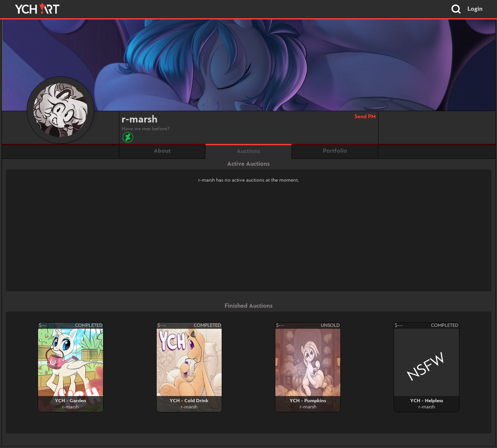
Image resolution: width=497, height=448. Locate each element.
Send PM (365, 117)
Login (475, 9)
